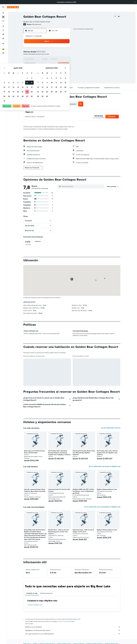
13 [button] (52, 57)
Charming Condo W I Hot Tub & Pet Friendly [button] (59, 490)
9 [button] (65, 53)
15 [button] (61, 57)
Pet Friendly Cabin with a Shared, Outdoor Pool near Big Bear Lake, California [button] (107, 453)
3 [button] (38, 53)
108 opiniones (37, 24)
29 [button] (61, 66)
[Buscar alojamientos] (3, 17)
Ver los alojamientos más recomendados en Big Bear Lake (102, 507)
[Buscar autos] (3, 21)
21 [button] (56, 62)
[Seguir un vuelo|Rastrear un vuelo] (3, 30)
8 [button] (61, 53)
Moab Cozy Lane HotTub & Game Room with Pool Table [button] (34, 452)
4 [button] (43, 53)
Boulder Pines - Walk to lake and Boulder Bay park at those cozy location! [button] (59, 532)
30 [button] (65, 66)
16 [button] (65, 57)
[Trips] (3, 44)
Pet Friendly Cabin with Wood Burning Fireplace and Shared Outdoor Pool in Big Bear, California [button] (59, 453)
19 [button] (47, 62)
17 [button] (38, 62)
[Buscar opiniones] (82, 186)
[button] (135, 2)
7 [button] (56, 53)
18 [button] (43, 62)
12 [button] (47, 57)
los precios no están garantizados (66, 621)
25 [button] (43, 66)
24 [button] (38, 66)
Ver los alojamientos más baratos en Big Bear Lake (105, 466)
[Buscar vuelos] (3, 13)
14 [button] (56, 57)
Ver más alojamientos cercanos (111, 428)
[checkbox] (33, 243)
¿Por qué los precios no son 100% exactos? (73, 634)
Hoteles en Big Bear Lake (35, 605)
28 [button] (56, 66)
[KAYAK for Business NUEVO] (3, 38)
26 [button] (47, 66)
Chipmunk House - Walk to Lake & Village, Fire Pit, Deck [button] (83, 531)
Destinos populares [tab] (46, 593)
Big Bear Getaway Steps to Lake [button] (107, 489)
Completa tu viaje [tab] (32, 593)
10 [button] (38, 57)
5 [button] (47, 53)
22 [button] (61, 62)
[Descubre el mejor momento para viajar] (3, 34)
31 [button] (38, 71)
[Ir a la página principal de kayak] (13, 7)
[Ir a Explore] (3, 26)
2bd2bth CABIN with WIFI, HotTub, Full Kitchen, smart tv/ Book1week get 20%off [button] (83, 491)
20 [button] (52, 62)
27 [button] (52, 66)
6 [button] (52, 53)
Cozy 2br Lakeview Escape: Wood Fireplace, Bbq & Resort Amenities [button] (35, 490)
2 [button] (65, 48)
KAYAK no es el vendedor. (73, 627)
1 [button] (61, 48)
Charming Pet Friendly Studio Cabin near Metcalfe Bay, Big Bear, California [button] (84, 453)
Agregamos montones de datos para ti (73, 630)
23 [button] (65, 62)
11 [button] (43, 57)
